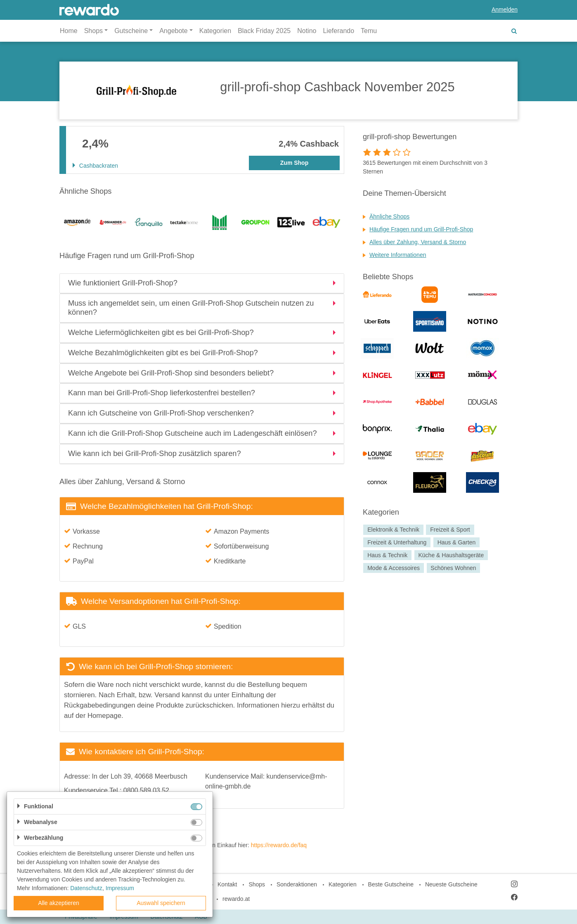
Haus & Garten (457, 542)
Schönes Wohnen (453, 568)
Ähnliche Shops (389, 216)
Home (69, 31)
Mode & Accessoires (394, 568)
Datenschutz (86, 888)
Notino (307, 31)
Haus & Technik (387, 555)
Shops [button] (93, 31)
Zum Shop (294, 163)
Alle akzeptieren (59, 903)
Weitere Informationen (398, 255)
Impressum (120, 888)
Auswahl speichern (161, 903)
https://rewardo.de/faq (279, 845)
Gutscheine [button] (131, 31)
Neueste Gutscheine (451, 884)
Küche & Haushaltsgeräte (451, 555)
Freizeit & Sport (450, 530)
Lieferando (338, 31)
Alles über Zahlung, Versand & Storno (418, 242)
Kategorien (215, 31)
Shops (257, 884)
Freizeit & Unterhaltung (397, 542)
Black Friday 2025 (264, 31)
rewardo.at (236, 899)
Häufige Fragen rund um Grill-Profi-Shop (421, 229)
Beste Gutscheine (391, 884)
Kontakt (227, 884)
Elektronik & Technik (393, 530)
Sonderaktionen (297, 884)
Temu (369, 31)
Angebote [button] (174, 31)
